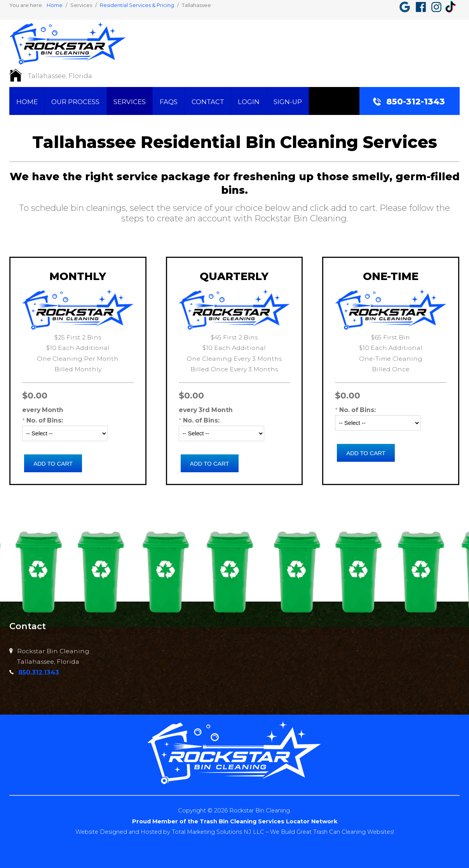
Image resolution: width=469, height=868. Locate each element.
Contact (208, 102)
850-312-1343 (416, 101)
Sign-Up (288, 102)
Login (249, 102)
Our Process (75, 102)
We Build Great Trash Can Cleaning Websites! (332, 831)
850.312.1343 (39, 672)
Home (27, 102)
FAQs (169, 102)
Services (130, 102)
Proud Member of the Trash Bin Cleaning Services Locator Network (235, 821)
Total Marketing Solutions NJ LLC (218, 831)
